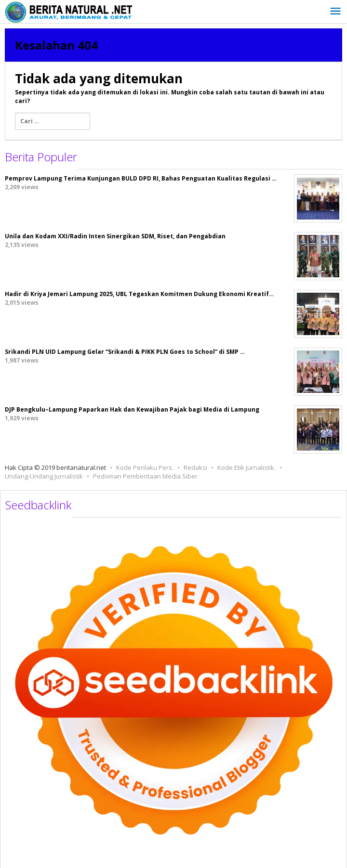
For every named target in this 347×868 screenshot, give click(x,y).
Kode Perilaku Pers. (145, 467)
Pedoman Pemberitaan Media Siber (145, 476)
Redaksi (195, 467)
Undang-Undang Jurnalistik (44, 476)
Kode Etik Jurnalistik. (247, 467)
